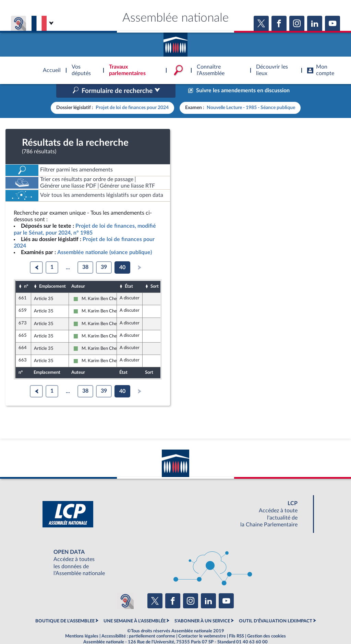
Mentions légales (82, 622)
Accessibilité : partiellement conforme (138, 622)
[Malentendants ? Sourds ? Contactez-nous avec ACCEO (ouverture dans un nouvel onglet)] (125, 586)
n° (26, 272)
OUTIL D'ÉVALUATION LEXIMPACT (276, 606)
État (129, 272)
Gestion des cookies (267, 622)
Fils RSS (237, 622)
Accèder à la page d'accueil (175, 42)
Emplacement (52, 272)
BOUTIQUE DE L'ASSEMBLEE (65, 606)
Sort (155, 272)
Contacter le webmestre (202, 622)
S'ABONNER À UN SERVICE (202, 606)
